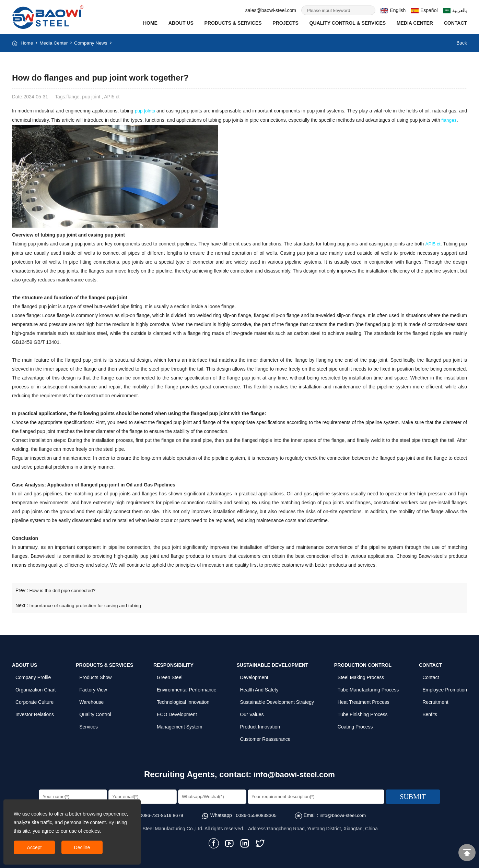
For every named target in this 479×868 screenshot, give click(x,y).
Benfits (430, 713)
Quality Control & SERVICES (348, 23)
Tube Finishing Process (363, 713)
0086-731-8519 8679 (160, 813)
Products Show (95, 676)
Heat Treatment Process (364, 700)
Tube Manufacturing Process (368, 688)
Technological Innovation (183, 700)
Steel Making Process (361, 676)
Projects (285, 23)
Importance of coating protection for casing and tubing (86, 604)
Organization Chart (36, 688)
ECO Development (177, 713)
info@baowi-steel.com (294, 773)
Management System (179, 725)
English (393, 10)
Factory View (93, 688)
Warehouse (91, 700)
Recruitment (435, 700)
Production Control (363, 663)
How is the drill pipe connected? (63, 589)
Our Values (252, 713)
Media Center (415, 23)
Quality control (95, 713)
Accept (34, 847)
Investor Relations (35, 713)
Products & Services (233, 23)
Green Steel (170, 676)
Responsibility (173, 663)
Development (254, 676)
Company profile (33, 676)
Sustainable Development (272, 663)
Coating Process (355, 725)
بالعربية (455, 10)
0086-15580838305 (256, 813)
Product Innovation (260, 725)
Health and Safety (259, 688)
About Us (181, 23)
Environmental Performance (187, 688)
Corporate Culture (34, 700)
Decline (82, 847)
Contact (455, 23)
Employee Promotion (445, 688)
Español (424, 10)
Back (462, 43)
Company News (92, 43)
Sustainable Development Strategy (277, 700)
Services (89, 725)
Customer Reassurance (265, 737)
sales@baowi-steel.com (271, 10)
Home (150, 23)
